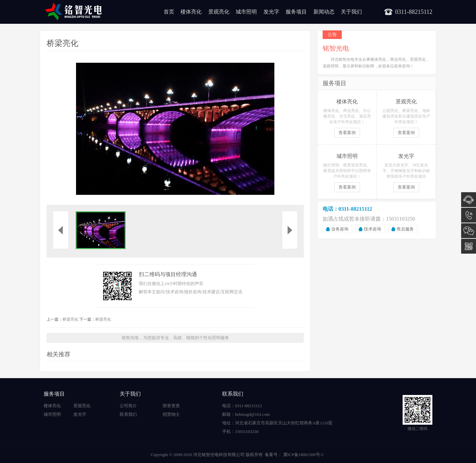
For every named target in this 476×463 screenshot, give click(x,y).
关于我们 (351, 12)
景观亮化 (219, 12)
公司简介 (128, 406)
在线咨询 (469, 200)
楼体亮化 (191, 12)
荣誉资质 (171, 406)
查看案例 (347, 133)
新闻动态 (324, 12)
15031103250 (469, 215)
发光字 (271, 12)
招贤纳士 (171, 414)
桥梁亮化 (70, 319)
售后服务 (405, 229)
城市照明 (246, 12)
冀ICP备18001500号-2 (303, 455)
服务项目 (296, 12)
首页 (169, 12)
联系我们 (128, 414)
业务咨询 (340, 229)
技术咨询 (373, 229)
